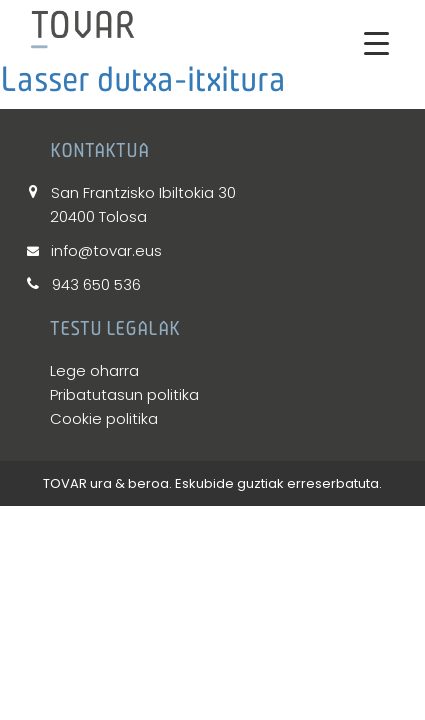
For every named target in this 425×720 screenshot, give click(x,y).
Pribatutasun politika (124, 394)
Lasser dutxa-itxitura (143, 79)
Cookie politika (104, 418)
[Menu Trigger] (376, 42)
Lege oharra (94, 370)
